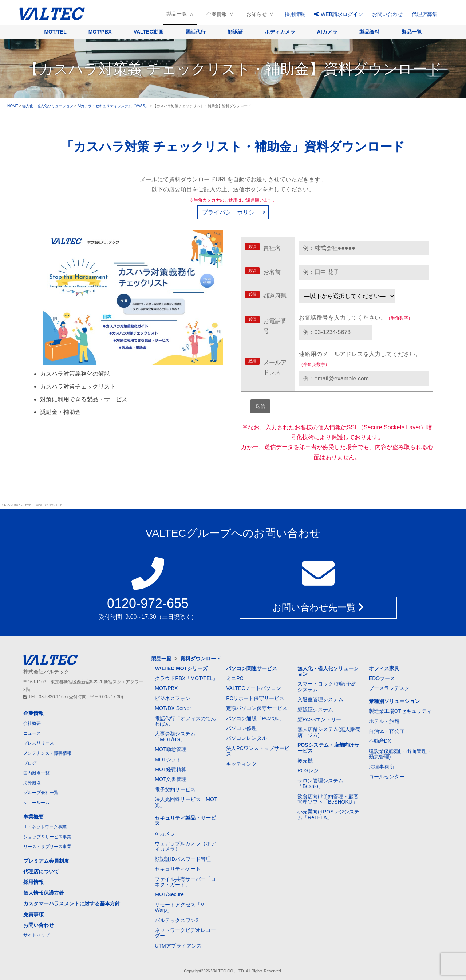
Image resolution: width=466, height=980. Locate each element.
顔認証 (235, 32)
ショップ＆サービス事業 (47, 837)
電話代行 (196, 32)
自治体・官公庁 (387, 731)
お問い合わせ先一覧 (318, 608)
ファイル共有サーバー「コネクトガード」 (185, 882)
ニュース (32, 733)
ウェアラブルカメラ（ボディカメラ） (185, 846)
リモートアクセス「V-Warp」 (180, 907)
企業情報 (217, 14)
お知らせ (257, 14)
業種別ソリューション (394, 701)
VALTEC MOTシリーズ (181, 668)
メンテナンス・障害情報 (47, 753)
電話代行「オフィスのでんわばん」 (185, 721)
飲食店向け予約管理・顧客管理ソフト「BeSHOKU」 (328, 799)
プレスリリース (39, 743)
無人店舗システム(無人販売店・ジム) (329, 732)
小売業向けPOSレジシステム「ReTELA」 (328, 814)
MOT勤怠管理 (171, 749)
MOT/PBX (100, 32)
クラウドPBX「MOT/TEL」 (186, 678)
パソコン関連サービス (252, 668)
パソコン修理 (241, 728)
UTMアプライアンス (178, 946)
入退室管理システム (320, 699)
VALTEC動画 (149, 32)
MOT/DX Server (173, 708)
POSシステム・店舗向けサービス (328, 748)
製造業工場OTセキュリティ (400, 711)
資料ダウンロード (201, 659)
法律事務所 (382, 767)
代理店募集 (424, 14)
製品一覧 (177, 14)
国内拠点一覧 (36, 773)
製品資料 (370, 32)
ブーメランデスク (389, 688)
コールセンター (387, 777)
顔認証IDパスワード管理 (183, 859)
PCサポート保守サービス (255, 698)
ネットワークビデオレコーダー (185, 933)
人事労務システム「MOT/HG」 (175, 736)
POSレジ (308, 770)
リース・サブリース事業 (47, 847)
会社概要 (32, 723)
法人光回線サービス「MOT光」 (186, 802)
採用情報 (295, 14)
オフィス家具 (384, 668)
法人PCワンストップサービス (258, 751)
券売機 (305, 761)
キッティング (241, 764)
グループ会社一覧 (41, 793)
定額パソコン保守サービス (257, 708)
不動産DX (380, 741)
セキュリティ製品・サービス (185, 821)
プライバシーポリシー (231, 212)
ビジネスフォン (173, 698)
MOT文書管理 (171, 779)
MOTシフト (168, 760)
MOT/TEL (55, 32)
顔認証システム (315, 710)
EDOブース (382, 678)
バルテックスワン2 (177, 920)
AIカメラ (327, 32)
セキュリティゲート (178, 869)
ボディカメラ (280, 32)
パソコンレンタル (246, 738)
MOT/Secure (169, 894)
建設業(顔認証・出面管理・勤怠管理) (400, 754)
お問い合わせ (387, 14)
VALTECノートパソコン (253, 688)
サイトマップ (36, 935)
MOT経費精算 (171, 769)
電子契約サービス (175, 789)
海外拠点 (32, 783)
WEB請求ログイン (339, 14)
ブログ (30, 763)
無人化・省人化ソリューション (328, 671)
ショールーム (36, 803)
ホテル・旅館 (384, 721)
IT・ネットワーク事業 (45, 827)
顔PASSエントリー (319, 719)
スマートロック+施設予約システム (327, 686)
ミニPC (235, 678)
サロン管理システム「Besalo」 (320, 783)
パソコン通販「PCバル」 (255, 718)
